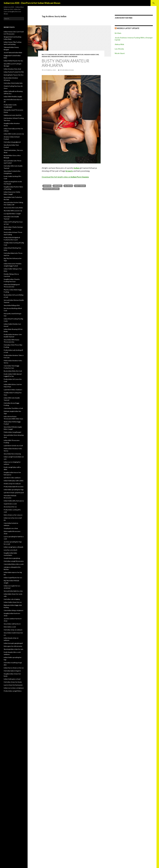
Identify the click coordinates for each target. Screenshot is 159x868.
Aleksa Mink (119, 44)
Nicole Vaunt (120, 53)
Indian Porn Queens (51, 189)
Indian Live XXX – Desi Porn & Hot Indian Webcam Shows (32, 3)
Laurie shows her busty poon (13, 685)
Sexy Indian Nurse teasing (12, 454)
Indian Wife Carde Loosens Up (14, 134)
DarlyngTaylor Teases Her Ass (14, 75)
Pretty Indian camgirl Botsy (13, 691)
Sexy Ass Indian (71, 56)
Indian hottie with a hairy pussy (14, 501)
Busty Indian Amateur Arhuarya (65, 63)
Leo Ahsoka (119, 49)
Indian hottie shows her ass (13, 602)
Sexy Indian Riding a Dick (12, 305)
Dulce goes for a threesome (13, 646)
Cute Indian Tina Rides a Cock (13, 408)
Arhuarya (58, 186)
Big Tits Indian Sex (50, 55)
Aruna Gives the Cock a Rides (13, 208)
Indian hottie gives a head (12, 679)
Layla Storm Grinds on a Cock (13, 446)
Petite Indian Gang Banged (12, 432)
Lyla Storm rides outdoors (12, 478)
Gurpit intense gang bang (12, 558)
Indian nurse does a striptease (14, 688)
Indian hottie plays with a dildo (14, 481)
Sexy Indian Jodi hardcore (12, 624)
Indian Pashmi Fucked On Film (14, 72)
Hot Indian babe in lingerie (12, 671)
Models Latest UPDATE (128, 28)
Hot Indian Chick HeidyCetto (13, 83)
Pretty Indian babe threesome (14, 487)
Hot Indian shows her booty (13, 682)
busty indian (80, 186)
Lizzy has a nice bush (10, 550)
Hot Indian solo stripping (12, 599)
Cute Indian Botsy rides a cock (14, 564)
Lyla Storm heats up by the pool (14, 493)
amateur (47, 186)
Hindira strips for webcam (12, 484)
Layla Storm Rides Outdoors (13, 390)
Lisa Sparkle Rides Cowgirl (12, 214)
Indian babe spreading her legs (14, 490)
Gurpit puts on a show (11, 528)
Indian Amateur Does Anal (12, 69)
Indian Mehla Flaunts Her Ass (13, 61)
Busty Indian (63, 55)
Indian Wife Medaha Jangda (13, 97)
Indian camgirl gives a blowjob (13, 547)
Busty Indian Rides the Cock (13, 371)
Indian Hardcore (91, 55)
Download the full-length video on (65, 177)
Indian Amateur (77, 55)
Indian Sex (46, 56)
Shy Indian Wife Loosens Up (13, 211)
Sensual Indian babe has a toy (13, 591)
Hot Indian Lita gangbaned (12, 142)
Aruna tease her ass (10, 507)
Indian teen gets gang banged (13, 643)
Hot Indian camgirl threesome (14, 561)
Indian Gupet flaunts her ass (13, 578)
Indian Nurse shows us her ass (14, 668)
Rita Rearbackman (67, 70)
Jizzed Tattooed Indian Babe (13, 53)
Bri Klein (118, 33)
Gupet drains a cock (10, 504)
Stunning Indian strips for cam (13, 649)
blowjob (68, 186)
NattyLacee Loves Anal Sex (13, 115)
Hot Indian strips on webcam (13, 630)
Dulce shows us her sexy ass (13, 515)
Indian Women (57, 56)
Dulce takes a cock (10, 627)
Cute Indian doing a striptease (13, 610)
